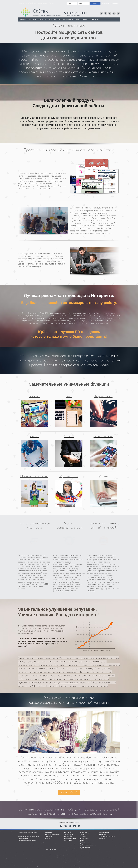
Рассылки (69, 436)
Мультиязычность (69, 476)
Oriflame (21, 186)
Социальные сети (103, 436)
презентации (101, 587)
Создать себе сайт (69, 792)
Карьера (47, 838)
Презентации (103, 834)
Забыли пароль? (115, 4)
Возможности (85, 833)
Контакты (95, 19)
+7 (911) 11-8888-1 (77, 13)
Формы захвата (103, 396)
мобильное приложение (106, 564)
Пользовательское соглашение (27, 840)
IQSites (21, 836)
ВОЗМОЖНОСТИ (55, 19)
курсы (112, 584)
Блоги (69, 396)
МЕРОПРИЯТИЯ (68, 19)
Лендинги (34, 396)
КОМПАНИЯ (32, 19)
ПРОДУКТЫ (43, 19)
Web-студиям (68, 840)
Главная (23, 19)
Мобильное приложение (34, 476)
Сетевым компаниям (70, 838)
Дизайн (34, 436)
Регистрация (105, 4)
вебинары (91, 587)
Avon (28, 186)
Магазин (103, 476)
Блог (78, 19)
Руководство (48, 836)
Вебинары (102, 838)
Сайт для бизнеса (69, 834)
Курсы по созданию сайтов (107, 836)
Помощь (85, 19)
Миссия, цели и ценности (52, 834)
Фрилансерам (68, 836)
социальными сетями (66, 682)
